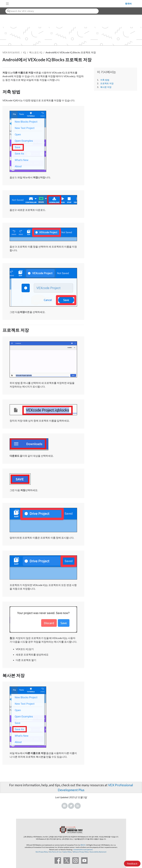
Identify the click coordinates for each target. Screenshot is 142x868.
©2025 (83, 845)
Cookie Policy (67, 852)
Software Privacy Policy (81, 852)
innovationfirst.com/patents (83, 850)
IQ (24, 52)
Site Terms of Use (55, 852)
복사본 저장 (106, 87)
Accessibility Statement (98, 852)
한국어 (128, 4)
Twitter (71, 806)
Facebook (65, 806)
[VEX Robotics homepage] (68, 4)
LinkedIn (78, 806)
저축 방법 (105, 80)
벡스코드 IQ (36, 52)
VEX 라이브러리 (11, 52)
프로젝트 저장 (107, 83)
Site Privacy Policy (42, 852)
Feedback (132, 863)
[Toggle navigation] (7, 4)
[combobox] (52, 11)
